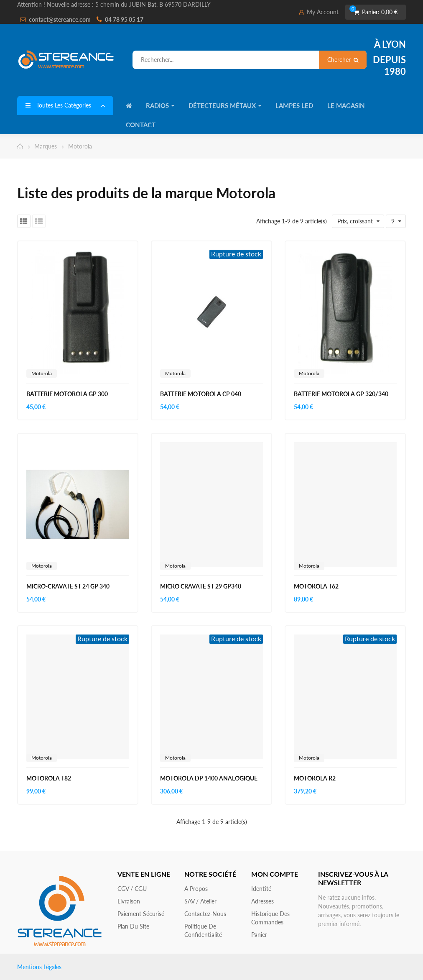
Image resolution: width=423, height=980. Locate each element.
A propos (196, 889)
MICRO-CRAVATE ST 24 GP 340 (68, 586)
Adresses (262, 901)
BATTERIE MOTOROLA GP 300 (67, 394)
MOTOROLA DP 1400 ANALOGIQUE (209, 778)
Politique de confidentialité (203, 930)
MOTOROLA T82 (49, 778)
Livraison (129, 901)
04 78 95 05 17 (124, 19)
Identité (261, 889)
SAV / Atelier (200, 901)
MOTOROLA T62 (316, 586)
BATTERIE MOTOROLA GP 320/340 (341, 394)
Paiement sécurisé (141, 914)
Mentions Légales (39, 967)
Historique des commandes (270, 918)
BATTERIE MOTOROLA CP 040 (201, 394)
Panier (259, 935)
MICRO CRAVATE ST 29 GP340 (201, 586)
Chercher (343, 60)
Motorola (42, 373)
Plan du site (133, 926)
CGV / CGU (132, 889)
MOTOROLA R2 (315, 778)
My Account (319, 12)
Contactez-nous (205, 914)
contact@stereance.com (60, 19)
